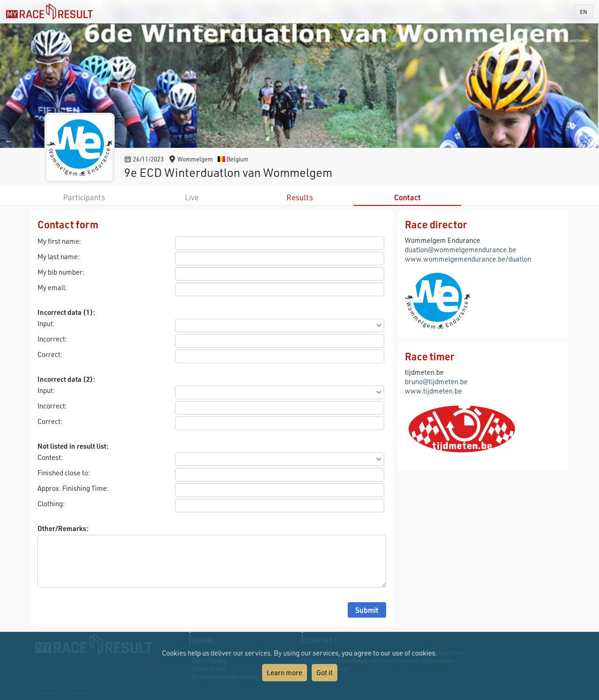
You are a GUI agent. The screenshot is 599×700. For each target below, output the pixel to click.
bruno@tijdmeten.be (436, 381)
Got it (325, 672)
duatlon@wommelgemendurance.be (460, 249)
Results (300, 197)
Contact (407, 197)
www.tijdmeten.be (433, 391)
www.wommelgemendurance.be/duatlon (468, 259)
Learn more (285, 672)
